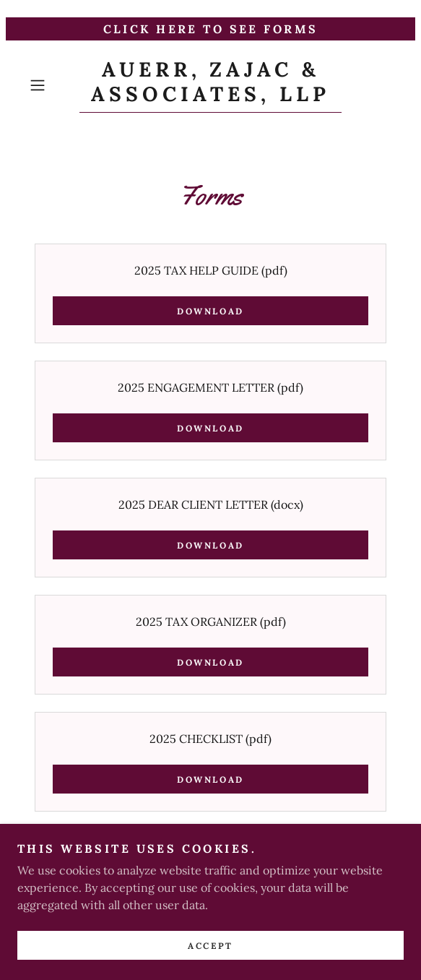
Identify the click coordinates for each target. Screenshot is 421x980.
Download (210, 311)
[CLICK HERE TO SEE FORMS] (210, 29)
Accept (210, 965)
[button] (51, 85)
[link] (210, 85)
